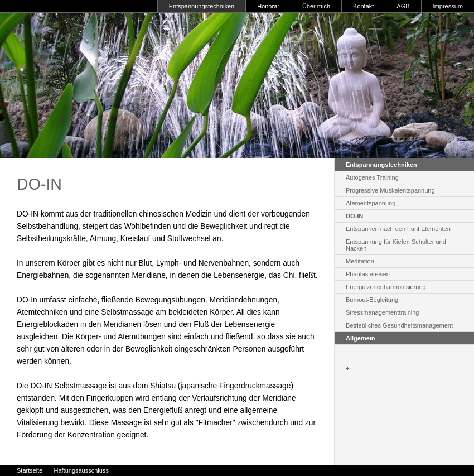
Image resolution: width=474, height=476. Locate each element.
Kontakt (363, 6)
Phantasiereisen (368, 274)
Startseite (30, 470)
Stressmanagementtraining (382, 312)
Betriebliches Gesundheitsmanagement (399, 325)
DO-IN (354, 216)
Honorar (268, 6)
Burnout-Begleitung (372, 300)
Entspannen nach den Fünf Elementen (398, 229)
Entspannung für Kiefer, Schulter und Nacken (396, 245)
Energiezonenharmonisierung (386, 287)
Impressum (448, 6)
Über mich (316, 6)
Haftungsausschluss (81, 470)
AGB (403, 6)
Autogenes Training (372, 177)
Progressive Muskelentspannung (390, 190)
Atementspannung (371, 203)
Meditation (360, 261)
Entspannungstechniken (202, 6)
